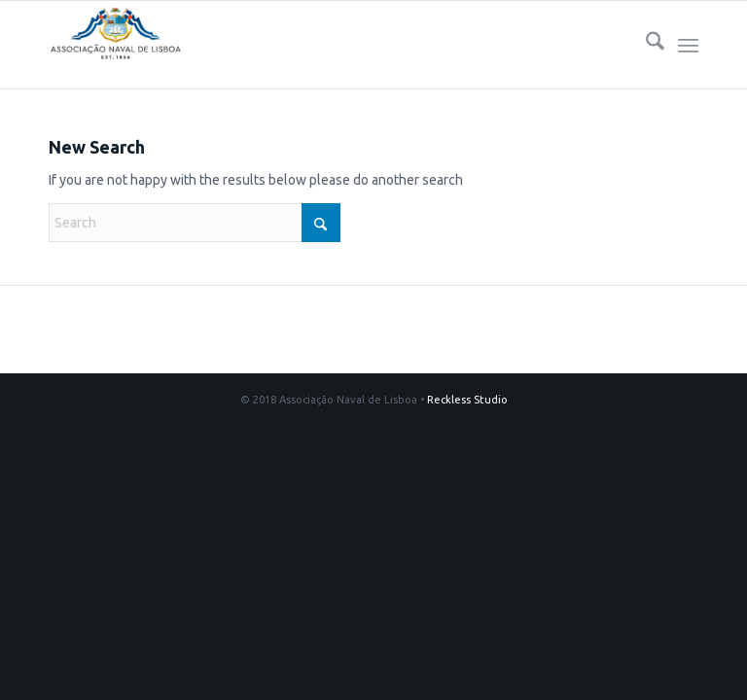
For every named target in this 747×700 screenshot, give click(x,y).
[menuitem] (645, 45)
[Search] (645, 45)
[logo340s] (115, 45)
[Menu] (688, 45)
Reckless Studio (467, 400)
